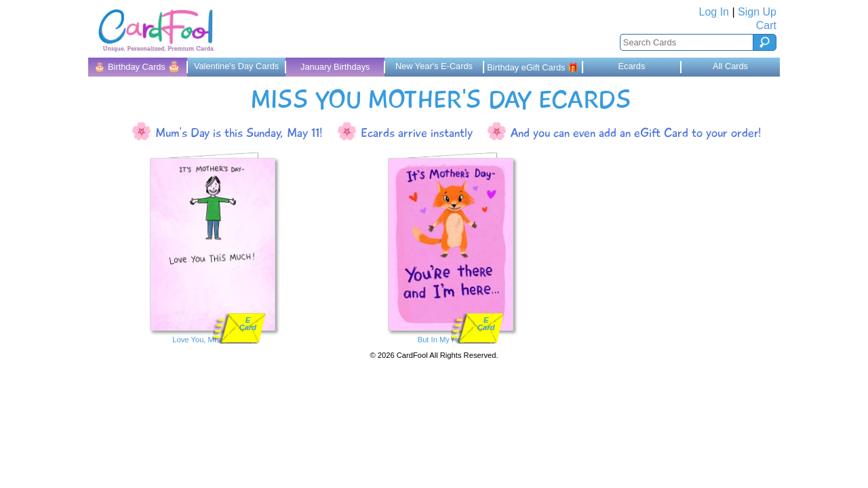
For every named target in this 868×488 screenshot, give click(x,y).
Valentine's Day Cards (236, 66)
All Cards (730, 66)
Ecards (631, 66)
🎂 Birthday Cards (137, 66)
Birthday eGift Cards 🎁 (533, 67)
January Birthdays (335, 67)
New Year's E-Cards (434, 66)
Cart (766, 25)
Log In (714, 12)
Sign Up (757, 12)
